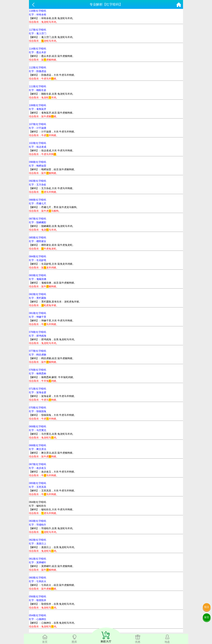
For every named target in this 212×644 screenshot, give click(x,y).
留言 (207, 617)
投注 (207, 607)
